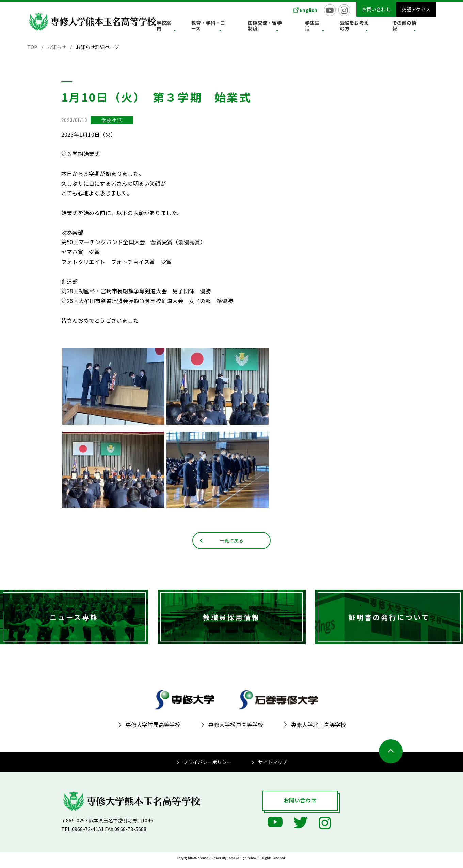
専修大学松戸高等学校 (236, 730)
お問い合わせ (376, 9)
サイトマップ (273, 767)
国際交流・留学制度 (295, 27)
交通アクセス (416, 9)
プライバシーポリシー (207, 767)
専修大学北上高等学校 (319, 730)
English (308, 10)
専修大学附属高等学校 (153, 730)
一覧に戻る (232, 545)
